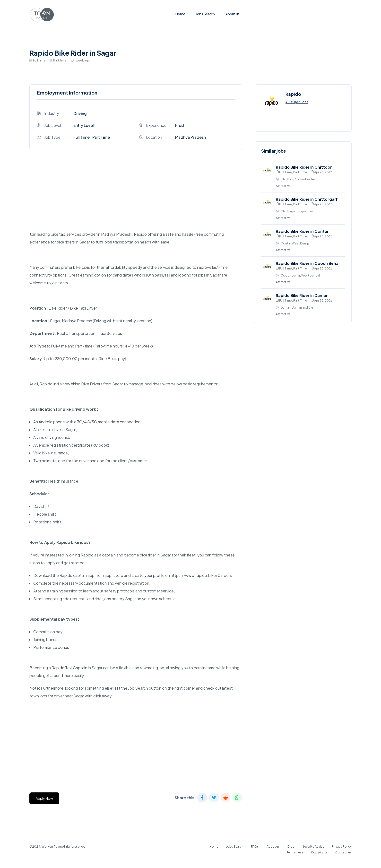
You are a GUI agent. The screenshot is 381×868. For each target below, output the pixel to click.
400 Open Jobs (297, 102)
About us (233, 14)
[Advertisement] (136, 196)
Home (180, 14)
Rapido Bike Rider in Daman (302, 295)
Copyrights (319, 852)
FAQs (255, 846)
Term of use (295, 852)
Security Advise (313, 846)
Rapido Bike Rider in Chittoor (304, 167)
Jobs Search (205, 14)
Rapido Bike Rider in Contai (302, 231)
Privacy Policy (342, 846)
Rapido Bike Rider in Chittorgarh (307, 199)
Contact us (343, 852)
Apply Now (44, 798)
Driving (80, 113)
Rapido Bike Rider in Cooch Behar (308, 263)
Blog (291, 846)
